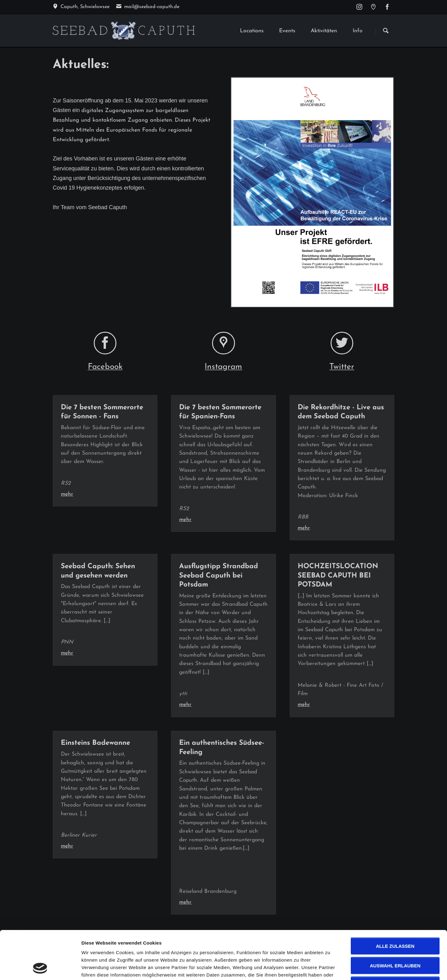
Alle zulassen (395, 901)
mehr (67, 494)
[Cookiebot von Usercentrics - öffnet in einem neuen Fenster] (40, 968)
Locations (252, 31)
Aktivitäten (324, 31)
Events (287, 31)
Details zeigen (330, 968)
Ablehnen (395, 940)
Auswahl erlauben (395, 920)
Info (358, 31)
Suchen (386, 31)
